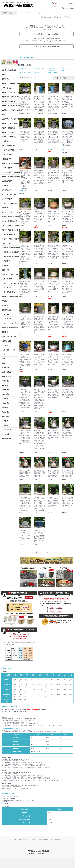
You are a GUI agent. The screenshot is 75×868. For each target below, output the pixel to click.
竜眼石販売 (6, 368)
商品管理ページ (7, 439)
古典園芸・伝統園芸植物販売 (10, 248)
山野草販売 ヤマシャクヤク (10, 97)
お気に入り (58, 17)
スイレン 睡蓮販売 (9, 234)
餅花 (4, 115)
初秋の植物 (6, 403)
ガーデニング (7, 190)
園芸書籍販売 (7, 310)
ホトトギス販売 (7, 155)
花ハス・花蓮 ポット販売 (10, 226)
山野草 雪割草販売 (9, 128)
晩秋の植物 (6, 412)
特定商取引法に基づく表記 (45, 840)
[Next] (56, 553)
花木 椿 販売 (7, 279)
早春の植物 (6, 381)
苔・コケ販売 (7, 288)
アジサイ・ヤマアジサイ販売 (10, 283)
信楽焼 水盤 (37, 72)
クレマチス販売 (7, 199)
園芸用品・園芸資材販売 (10, 328)
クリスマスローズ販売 (9, 194)
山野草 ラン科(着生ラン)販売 (10, 110)
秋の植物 (5, 408)
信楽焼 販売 (7, 341)
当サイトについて (19, 840)
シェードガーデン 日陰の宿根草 (10, 217)
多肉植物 (5, 186)
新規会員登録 (46, 17)
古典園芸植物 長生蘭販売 (10, 257)
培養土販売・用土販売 (9, 337)
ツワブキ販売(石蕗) (8, 150)
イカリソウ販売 (7, 168)
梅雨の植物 (6, 394)
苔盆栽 (4, 301)
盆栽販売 (5, 305)
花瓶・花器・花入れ (9, 350)
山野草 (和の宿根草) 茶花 (10, 83)
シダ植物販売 (7, 141)
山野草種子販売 (7, 181)
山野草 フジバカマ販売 (10, 123)
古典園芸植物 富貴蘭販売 (10, 252)
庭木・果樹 (6, 270)
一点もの (5, 75)
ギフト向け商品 (7, 88)
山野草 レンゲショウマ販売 (10, 92)
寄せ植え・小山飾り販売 (10, 297)
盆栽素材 (5, 265)
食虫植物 (5, 208)
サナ (63, 72)
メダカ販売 (6, 314)
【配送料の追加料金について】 (10, 729)
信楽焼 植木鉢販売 (39, 69)
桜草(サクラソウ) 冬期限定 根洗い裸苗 (10, 163)
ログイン (69, 17)
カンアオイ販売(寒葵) (9, 146)
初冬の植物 (6, 416)
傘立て (4, 363)
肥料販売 (5, 332)
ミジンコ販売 (7, 319)
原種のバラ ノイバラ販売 (10, 274)
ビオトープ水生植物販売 (10, 203)
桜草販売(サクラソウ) (9, 159)
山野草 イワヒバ (8, 132)
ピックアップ (7, 430)
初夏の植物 (6, 390)
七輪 (4, 359)
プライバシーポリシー (31, 840)
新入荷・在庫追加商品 (9, 70)
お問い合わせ (57, 840)
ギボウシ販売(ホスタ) (9, 137)
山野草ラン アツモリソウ (10, 119)
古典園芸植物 (7, 261)
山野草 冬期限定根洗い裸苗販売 (10, 177)
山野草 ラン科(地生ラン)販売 (10, 106)
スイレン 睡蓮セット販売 (10, 239)
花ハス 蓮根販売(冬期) (10, 221)
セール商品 (6, 434)
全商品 (22, 58)
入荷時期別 (6, 425)
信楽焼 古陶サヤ (53, 72)
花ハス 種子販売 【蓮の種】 (10, 212)
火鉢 (4, 354)
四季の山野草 (7, 376)
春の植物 (5, 385)
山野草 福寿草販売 (9, 101)
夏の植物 (5, 399)
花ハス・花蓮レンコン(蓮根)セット (10, 230)
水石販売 (5, 345)
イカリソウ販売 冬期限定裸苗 (10, 172)
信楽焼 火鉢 (23, 69)
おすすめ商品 (7, 372)
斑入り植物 (6, 79)
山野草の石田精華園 (17, 6)
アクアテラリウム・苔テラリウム (10, 323)
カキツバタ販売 (7, 243)
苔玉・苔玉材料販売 (9, 292)
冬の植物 (5, 421)
